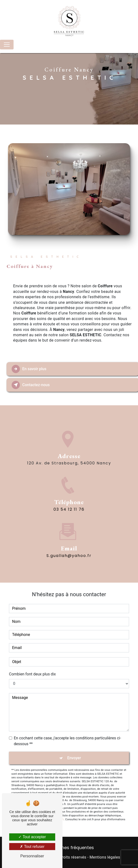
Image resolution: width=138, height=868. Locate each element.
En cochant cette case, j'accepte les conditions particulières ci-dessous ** (67, 741)
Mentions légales (105, 857)
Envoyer (74, 758)
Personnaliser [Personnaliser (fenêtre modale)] (32, 856)
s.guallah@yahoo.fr (69, 536)
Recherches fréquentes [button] (69, 848)
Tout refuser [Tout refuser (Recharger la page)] (32, 847)
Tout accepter (32, 837)
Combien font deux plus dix (32, 674)
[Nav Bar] (7, 45)
